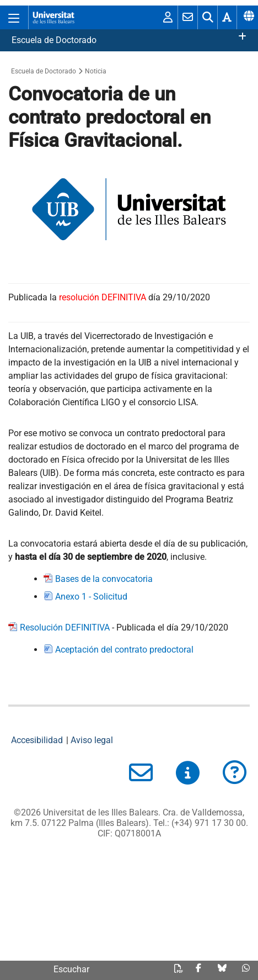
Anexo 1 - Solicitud (91, 597)
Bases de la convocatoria (104, 579)
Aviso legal (92, 740)
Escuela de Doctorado (54, 40)
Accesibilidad (37, 740)
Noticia (96, 71)
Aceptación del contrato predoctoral (124, 650)
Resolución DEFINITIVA (65, 627)
